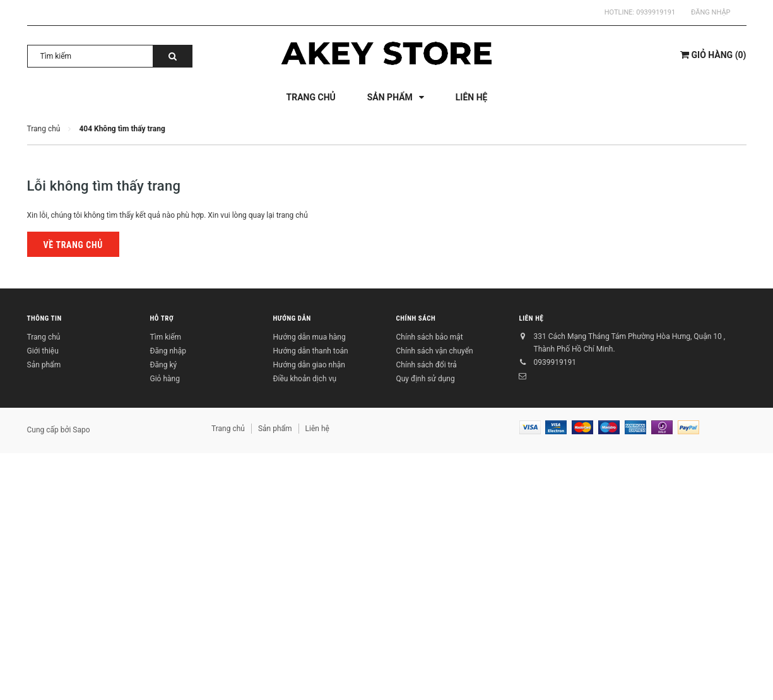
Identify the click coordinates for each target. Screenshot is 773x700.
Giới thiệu (43, 351)
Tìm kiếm (166, 337)
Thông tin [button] (44, 319)
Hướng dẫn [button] (292, 319)
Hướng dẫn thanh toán (311, 351)
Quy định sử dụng (426, 379)
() (713, 55)
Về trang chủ (73, 245)
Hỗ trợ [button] (162, 319)
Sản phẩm (44, 365)
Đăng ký (164, 365)
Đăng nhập (711, 12)
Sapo (81, 430)
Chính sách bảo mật (430, 337)
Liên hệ (532, 319)
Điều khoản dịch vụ (305, 379)
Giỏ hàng (165, 379)
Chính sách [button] (416, 319)
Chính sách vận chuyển (435, 351)
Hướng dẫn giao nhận (309, 365)
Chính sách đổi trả (427, 365)
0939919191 (656, 12)
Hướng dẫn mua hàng (310, 337)
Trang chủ (44, 337)
